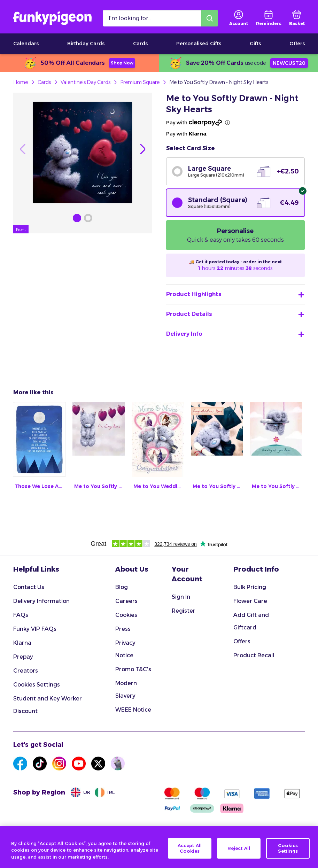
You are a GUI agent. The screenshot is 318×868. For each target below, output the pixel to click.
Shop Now (122, 63)
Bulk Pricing (250, 587)
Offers (297, 44)
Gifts (255, 44)
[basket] (297, 18)
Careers (126, 601)
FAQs (21, 615)
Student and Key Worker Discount (48, 705)
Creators (26, 671)
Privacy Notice (125, 649)
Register (184, 611)
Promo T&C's (133, 669)
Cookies (126, 615)
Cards (140, 44)
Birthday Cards (86, 44)
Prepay (23, 657)
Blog (122, 587)
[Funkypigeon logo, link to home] (52, 18)
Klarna (22, 643)
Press (123, 629)
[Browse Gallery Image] (77, 218)
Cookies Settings (37, 685)
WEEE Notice (133, 710)
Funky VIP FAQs (35, 629)
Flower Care (250, 601)
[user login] (239, 18)
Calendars (26, 44)
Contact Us (29, 587)
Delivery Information (41, 601)
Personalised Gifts (199, 44)
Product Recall (254, 655)
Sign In (181, 597)
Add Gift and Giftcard (251, 621)
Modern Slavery (126, 689)
